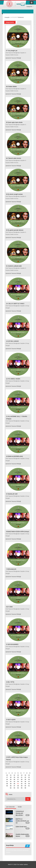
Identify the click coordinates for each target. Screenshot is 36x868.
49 (22, 786)
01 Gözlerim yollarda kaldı (14, 266)
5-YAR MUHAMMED (12, 644)
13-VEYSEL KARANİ (12, 341)
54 (18, 788)
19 (14, 777)
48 (18, 786)
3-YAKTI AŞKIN (11, 720)
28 (22, 779)
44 (29, 784)
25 (11, 779)
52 (11, 788)
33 (14, 782)
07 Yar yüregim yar (12, 51)
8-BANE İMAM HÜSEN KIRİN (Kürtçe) (18, 532)
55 (22, 788)
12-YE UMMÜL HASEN (13, 379)
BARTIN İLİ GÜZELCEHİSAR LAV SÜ (22, 821)
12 (14, 775)
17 (7, 777)
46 (11, 786)
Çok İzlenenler (10, 807)
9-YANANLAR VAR (12, 494)
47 (14, 786)
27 (18, 779)
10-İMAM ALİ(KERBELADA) (14, 456)
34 (18, 782)
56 (25, 788)
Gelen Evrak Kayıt (21, 827)
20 (18, 777)
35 (22, 782)
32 (11, 782)
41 (18, 784)
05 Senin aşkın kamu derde (14, 122)
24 (7, 779)
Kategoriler (30, 7)
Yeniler (20, 807)
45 (7, 786)
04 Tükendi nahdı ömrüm (14, 158)
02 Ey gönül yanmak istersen (15, 230)
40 (14, 784)
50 (25, 786)
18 (11, 777)
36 (25, 782)
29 (25, 779)
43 (25, 784)
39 (11, 784)
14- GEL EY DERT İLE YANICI (15, 304)
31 (7, 782)
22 (25, 777)
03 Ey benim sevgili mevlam (14, 194)
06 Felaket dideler (11, 87)
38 (7, 784)
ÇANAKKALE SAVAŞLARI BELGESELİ (20, 813)
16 (29, 775)
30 (29, 779)
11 (11, 775)
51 (29, 786)
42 (22, 784)
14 (22, 775)
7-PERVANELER (11, 569)
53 (14, 788)
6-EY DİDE (9, 607)
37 (29, 782)
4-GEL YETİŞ (10, 682)
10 (7, 775)
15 (25, 775)
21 (22, 777)
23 (29, 777)
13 (18, 775)
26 (14, 779)
